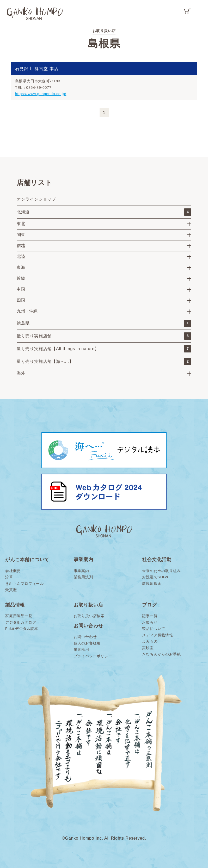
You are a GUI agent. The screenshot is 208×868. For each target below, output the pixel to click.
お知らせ (150, 622)
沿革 (9, 577)
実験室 (148, 648)
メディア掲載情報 (157, 635)
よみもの (150, 641)
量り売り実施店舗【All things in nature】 (104, 349)
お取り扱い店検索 (89, 616)
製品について (154, 629)
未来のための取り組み (161, 571)
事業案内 (81, 571)
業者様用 (81, 649)
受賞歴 (11, 590)
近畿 (21, 278)
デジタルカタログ (21, 622)
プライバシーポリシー (93, 656)
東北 (21, 224)
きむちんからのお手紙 (161, 654)
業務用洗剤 (83, 577)
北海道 (104, 212)
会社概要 (13, 571)
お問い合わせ (85, 637)
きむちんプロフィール (25, 584)
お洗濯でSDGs (155, 577)
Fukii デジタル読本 (22, 629)
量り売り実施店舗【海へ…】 (104, 362)
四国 (21, 300)
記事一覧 (150, 616)
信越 (21, 246)
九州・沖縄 (27, 311)
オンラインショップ (36, 199)
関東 (21, 235)
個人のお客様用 (87, 643)
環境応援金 (152, 584)
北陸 (21, 256)
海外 (21, 373)
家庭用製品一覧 (19, 616)
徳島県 (104, 323)
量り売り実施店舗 (104, 336)
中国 (21, 289)
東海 (21, 267)
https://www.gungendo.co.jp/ (41, 94)
